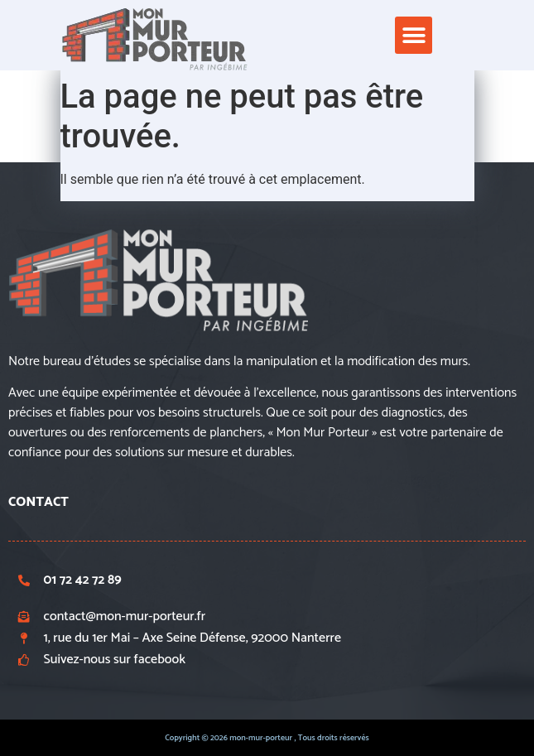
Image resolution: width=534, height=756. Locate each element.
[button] (414, 35)
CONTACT (38, 502)
